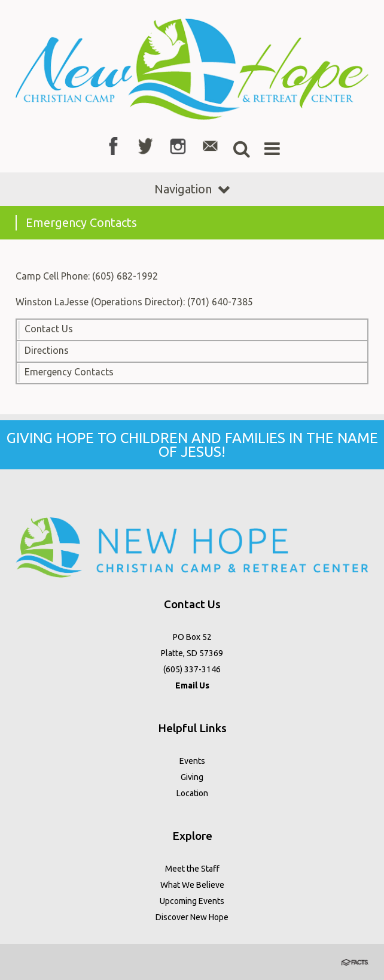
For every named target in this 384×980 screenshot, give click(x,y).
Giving (192, 777)
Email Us (192, 685)
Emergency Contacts (69, 372)
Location (192, 793)
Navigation (192, 189)
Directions (47, 350)
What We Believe (192, 885)
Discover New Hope (192, 917)
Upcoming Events (192, 901)
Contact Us (49, 329)
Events (192, 761)
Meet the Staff (192, 869)
